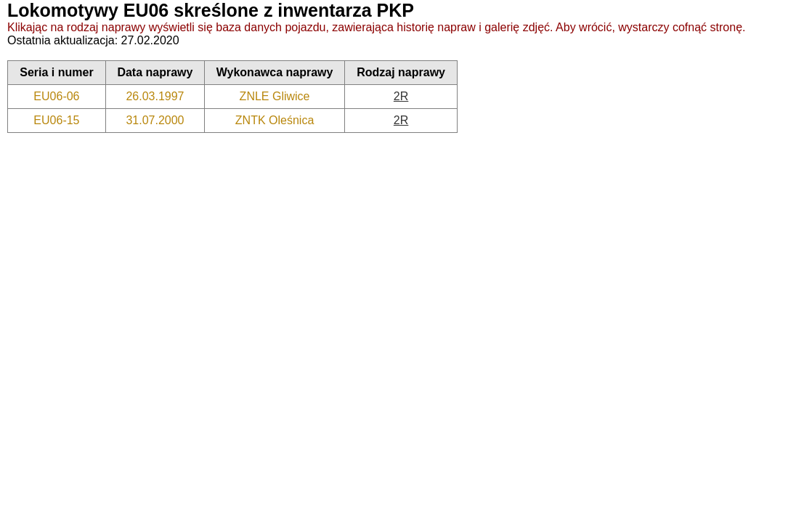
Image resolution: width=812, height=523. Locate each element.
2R (401, 96)
